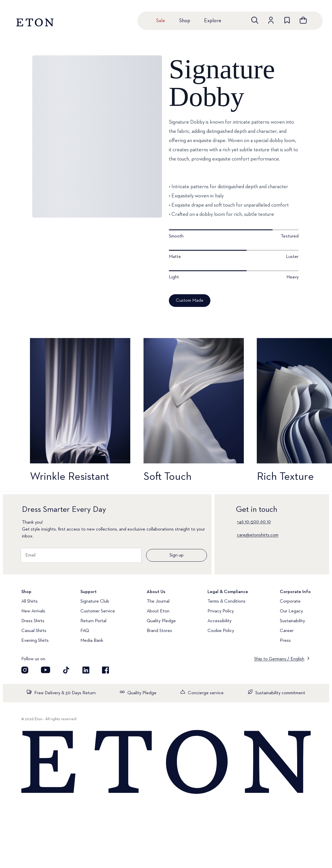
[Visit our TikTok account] (66, 670)
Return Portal (93, 621)
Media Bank (92, 641)
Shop (185, 21)
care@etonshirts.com (258, 535)
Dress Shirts (33, 621)
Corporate (290, 601)
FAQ (85, 631)
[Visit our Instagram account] (25, 670)
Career (287, 631)
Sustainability (292, 621)
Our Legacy (291, 611)
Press (285, 641)
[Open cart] (303, 20)
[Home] (166, 762)
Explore (213, 21)
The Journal (158, 601)
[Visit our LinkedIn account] (86, 670)
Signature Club (95, 601)
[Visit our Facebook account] (105, 670)
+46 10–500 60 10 (254, 522)
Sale (161, 21)
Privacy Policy (221, 611)
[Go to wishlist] (287, 20)
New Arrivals (33, 611)
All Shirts (30, 601)
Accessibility (219, 621)
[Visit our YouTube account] (46, 670)
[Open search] (255, 20)
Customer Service (98, 611)
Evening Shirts (35, 641)
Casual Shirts (34, 631)
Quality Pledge (161, 621)
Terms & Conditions (227, 601)
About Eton (158, 611)
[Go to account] (271, 20)
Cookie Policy (221, 631)
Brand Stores (159, 631)
